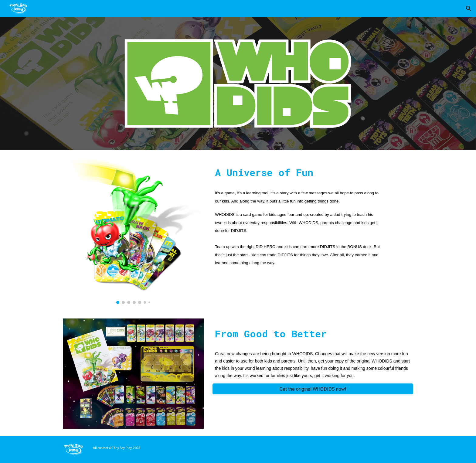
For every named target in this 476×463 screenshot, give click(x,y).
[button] (469, 9)
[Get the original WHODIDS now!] (313, 389)
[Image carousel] (133, 231)
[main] (298, 171)
